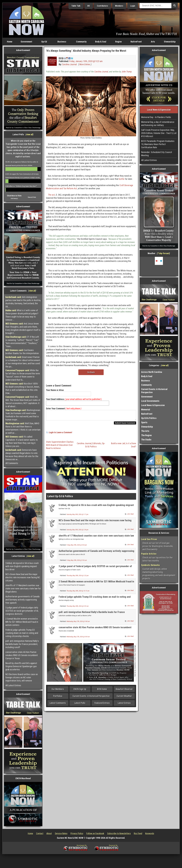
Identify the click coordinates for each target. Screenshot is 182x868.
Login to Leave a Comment (60, 434)
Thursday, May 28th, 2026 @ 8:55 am (78, 608)
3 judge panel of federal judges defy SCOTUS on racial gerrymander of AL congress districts (22, 611)
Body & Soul (101, 42)
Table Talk (76, 6)
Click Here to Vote (14, 196)
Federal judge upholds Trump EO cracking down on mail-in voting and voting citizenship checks (22, 633)
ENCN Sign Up (80, 691)
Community (81, 42)
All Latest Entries (13, 685)
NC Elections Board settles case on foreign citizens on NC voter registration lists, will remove (22, 677)
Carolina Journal (69, 64)
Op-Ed (44, 42)
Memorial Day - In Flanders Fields (156, 117)
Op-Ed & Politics (149, 418)
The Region (146, 435)
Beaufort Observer (124, 691)
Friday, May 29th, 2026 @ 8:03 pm (77, 546)
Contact (40, 833)
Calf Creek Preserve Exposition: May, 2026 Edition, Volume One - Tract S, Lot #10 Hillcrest (159, 133)
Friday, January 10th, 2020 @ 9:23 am (86, 61)
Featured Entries (102, 704)
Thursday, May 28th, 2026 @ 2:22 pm (78, 577)
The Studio (146, 440)
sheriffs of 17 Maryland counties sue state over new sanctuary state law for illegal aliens (23, 588)
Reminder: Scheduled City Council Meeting (157, 154)
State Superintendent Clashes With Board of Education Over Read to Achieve (60, 447)
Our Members (58, 691)
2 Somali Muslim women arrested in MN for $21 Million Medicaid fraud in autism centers (22, 622)
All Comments (12, 463)
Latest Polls (80, 704)
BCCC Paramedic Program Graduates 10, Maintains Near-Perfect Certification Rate (158, 144)
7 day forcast (163, 253)
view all (30, 134)
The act (51, 195)
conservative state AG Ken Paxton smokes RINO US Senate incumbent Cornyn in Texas (22, 655)
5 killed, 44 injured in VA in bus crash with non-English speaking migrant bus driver (22, 566)
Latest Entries (124, 704)
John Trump (127, 72)
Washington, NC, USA (159, 266)
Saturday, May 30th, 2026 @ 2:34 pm (77, 531)
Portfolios (58, 698)
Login (133, 6)
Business (62, 42)
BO (89, 6)
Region (118, 42)
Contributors (103, 6)
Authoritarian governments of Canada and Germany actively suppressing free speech (22, 600)
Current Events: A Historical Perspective (91, 698)
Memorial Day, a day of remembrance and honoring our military (158, 124)
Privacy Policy (77, 833)
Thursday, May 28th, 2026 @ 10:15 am (78, 592)
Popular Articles (149, 554)
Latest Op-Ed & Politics (60, 498)
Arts (153, 42)
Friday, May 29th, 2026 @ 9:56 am (77, 562)
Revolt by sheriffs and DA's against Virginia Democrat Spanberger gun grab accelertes (21, 666)
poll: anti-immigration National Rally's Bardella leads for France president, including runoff (22, 644)
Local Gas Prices (149, 539)
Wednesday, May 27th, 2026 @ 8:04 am (78, 638)
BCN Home (102, 691)
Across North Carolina (152, 372)
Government (26, 42)
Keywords (150, 833)
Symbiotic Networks (151, 565)
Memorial (146, 409)
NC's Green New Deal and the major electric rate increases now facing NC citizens (23, 577)
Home (10, 42)
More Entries (85, 64)
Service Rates (61, 833)
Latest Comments (58, 704)
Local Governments (150, 401)
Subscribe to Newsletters (119, 833)
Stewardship (170, 42)
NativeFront (136, 42)
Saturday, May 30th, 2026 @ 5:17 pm (77, 516)
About (49, 833)
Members (119, 6)
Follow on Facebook (95, 833)
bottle (122, 179)
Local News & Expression (153, 405)
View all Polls (32, 197)
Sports (144, 422)
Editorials (97, 445)
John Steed (130, 516)
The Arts (145, 431)
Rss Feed (138, 833)
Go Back (91, 372)
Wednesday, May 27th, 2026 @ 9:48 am (78, 623)
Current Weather (124, 698)
